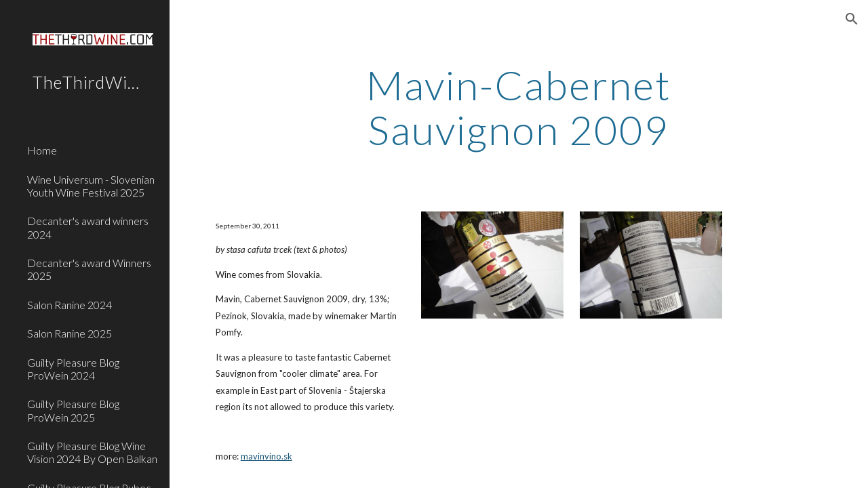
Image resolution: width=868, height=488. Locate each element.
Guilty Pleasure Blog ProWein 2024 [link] (73, 369)
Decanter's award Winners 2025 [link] (89, 269)
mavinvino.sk (267, 456)
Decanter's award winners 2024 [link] (88, 227)
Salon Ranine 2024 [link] (70, 305)
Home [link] (42, 150)
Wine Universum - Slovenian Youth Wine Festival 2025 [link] (91, 186)
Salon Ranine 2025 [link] (70, 333)
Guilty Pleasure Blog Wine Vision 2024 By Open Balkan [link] (92, 452)
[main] (518, 107)
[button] (852, 19)
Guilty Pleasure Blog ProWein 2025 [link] (73, 410)
